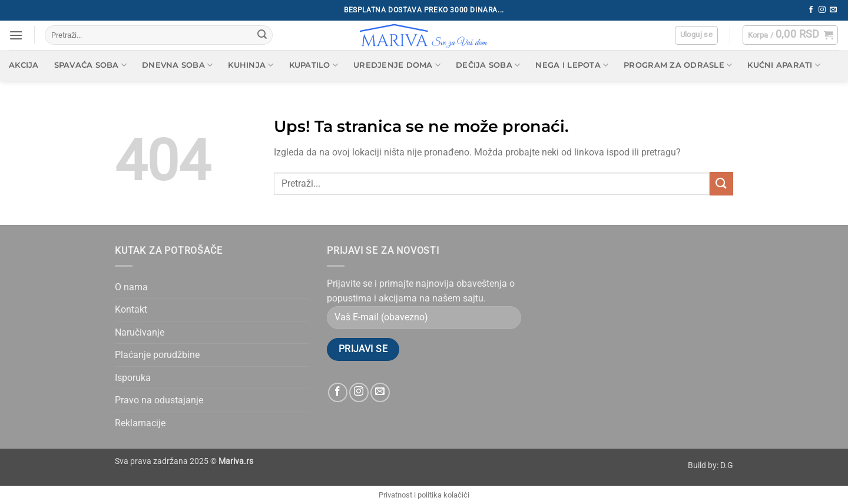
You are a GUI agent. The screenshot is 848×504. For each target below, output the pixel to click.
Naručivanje (140, 332)
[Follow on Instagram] (822, 10)
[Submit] (262, 35)
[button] (16, 35)
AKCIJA (24, 65)
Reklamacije (140, 423)
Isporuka (133, 378)
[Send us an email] (833, 10)
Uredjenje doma (397, 65)
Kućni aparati (784, 65)
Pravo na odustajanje (159, 400)
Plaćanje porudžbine (157, 355)
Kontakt (131, 309)
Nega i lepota (572, 65)
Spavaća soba (91, 65)
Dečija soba (488, 65)
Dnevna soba (177, 65)
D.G (727, 465)
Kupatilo (314, 65)
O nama (131, 287)
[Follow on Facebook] (811, 10)
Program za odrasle (678, 65)
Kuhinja (251, 65)
